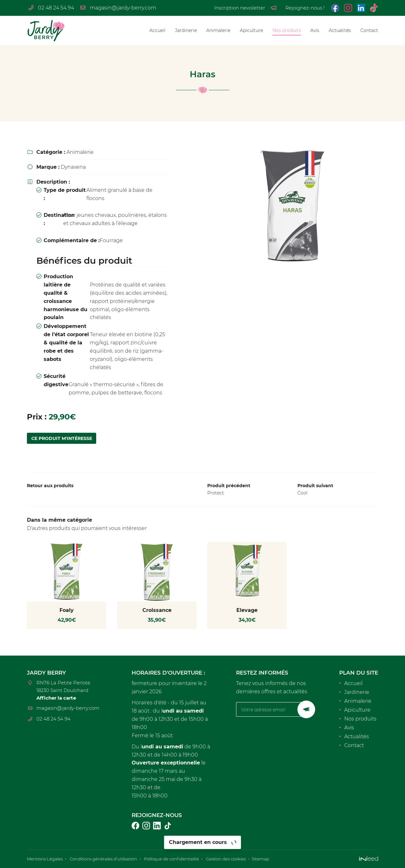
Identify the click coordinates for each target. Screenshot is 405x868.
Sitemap (280, 859)
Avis (315, 30)
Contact (369, 30)
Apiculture (251, 30)
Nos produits (287, 30)
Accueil (157, 30)
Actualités (340, 30)
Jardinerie (186, 30)
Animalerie (218, 30)
